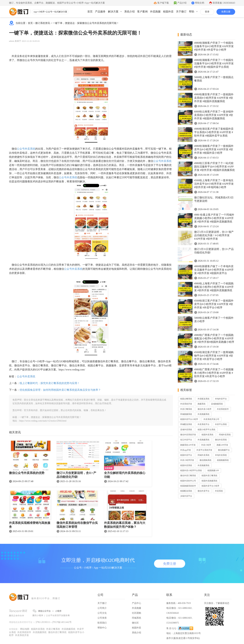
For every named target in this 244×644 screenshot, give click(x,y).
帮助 (192, 12)
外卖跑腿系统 (204, 414)
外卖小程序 (206, 445)
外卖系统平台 (204, 424)
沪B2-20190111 (43, 622)
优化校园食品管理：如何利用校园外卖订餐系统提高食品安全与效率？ (60, 390)
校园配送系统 (186, 491)
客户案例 (142, 12)
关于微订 (181, 12)
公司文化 (102, 613)
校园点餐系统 (186, 399)
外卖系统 (219, 491)
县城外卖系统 (186, 430)
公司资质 (102, 618)
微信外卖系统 (221, 440)
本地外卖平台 (221, 399)
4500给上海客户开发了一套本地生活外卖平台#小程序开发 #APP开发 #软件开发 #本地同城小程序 (214, 184)
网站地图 (25, 629)
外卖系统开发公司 (211, 419)
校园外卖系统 (207, 435)
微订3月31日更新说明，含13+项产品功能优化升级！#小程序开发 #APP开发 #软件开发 (214, 235)
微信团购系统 (205, 460)
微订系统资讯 (43, 23)
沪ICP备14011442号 (62, 622)
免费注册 (226, 12)
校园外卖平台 (186, 455)
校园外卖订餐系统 (209, 476)
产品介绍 (182, 3)
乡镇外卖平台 (186, 496)
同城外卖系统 (225, 435)
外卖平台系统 (221, 424)
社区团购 (137, 613)
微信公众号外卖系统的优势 (27, 473)
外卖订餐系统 (186, 409)
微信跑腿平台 (224, 450)
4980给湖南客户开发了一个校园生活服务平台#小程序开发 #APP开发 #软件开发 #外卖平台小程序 (214, 46)
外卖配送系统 (204, 399)
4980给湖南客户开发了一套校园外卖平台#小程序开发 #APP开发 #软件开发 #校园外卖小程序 (214, 149)
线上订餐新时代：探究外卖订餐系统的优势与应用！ (50, 383)
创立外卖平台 (186, 440)
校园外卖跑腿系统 (209, 481)
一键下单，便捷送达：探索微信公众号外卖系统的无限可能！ (86, 23)
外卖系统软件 (223, 409)
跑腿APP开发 (222, 445)
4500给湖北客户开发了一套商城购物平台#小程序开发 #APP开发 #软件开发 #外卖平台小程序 (214, 356)
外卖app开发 (186, 450)
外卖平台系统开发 (204, 450)
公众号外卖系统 (26, 149)
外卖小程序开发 (187, 460)
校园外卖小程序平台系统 (191, 470)
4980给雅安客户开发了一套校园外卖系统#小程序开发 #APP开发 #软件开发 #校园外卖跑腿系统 (214, 98)
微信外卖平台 (204, 491)
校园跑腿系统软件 (188, 486)
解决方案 (113, 12)
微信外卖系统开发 (188, 435)
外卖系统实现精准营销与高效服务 (30, 525)
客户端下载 (163, 3)
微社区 (135, 623)
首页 (90, 12)
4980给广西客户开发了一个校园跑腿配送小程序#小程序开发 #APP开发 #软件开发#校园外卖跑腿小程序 (214, 338)
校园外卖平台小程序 (189, 419)
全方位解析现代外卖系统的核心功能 (125, 475)
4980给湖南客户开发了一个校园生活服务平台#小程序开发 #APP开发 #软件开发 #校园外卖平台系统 (214, 63)
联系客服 (224, 3)
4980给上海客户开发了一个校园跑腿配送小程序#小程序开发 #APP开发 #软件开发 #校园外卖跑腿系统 (214, 287)
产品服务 (100, 12)
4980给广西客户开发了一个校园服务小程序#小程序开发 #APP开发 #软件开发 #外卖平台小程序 (214, 373)
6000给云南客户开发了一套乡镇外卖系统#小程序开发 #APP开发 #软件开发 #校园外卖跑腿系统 (214, 115)
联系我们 (102, 623)
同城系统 (137, 618)
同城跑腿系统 (186, 414)
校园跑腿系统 (223, 460)
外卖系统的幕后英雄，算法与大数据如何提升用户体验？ (125, 525)
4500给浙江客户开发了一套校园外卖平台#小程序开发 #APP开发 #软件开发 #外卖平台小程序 (214, 304)
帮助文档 (200, 3)
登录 (207, 12)
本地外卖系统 (221, 455)
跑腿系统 (202, 404)
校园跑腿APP (213, 470)
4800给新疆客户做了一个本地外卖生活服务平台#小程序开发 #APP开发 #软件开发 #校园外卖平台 (214, 270)
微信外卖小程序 (205, 409)
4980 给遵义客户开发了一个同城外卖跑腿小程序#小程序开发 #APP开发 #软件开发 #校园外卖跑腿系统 (214, 218)
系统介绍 (129, 12)
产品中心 (137, 603)
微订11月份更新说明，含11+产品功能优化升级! (76, 475)
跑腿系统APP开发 (188, 445)
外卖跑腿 (155, 12)
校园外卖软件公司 (188, 481)
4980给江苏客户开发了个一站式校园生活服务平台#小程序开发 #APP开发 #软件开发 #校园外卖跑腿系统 (215, 167)
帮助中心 (102, 628)
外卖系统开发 (186, 404)
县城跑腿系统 (217, 404)
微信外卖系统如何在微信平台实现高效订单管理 (77, 525)
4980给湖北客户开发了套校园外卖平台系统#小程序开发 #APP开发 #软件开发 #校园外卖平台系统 (214, 132)
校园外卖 (168, 12)
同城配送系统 (186, 424)
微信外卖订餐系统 (188, 476)
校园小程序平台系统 (206, 430)
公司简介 (102, 608)
